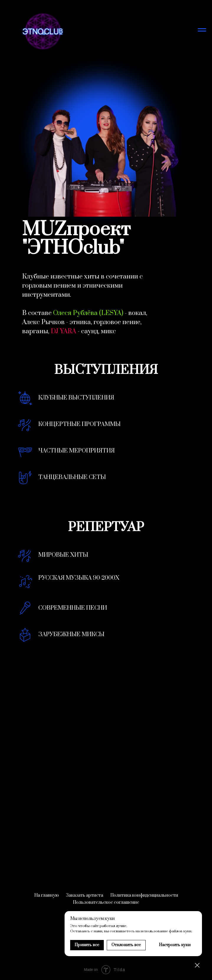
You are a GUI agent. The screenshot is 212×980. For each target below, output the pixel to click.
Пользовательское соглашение (106, 902)
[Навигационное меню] (202, 30)
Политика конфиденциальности (144, 895)
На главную (47, 895)
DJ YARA (63, 331)
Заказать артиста (85, 895)
